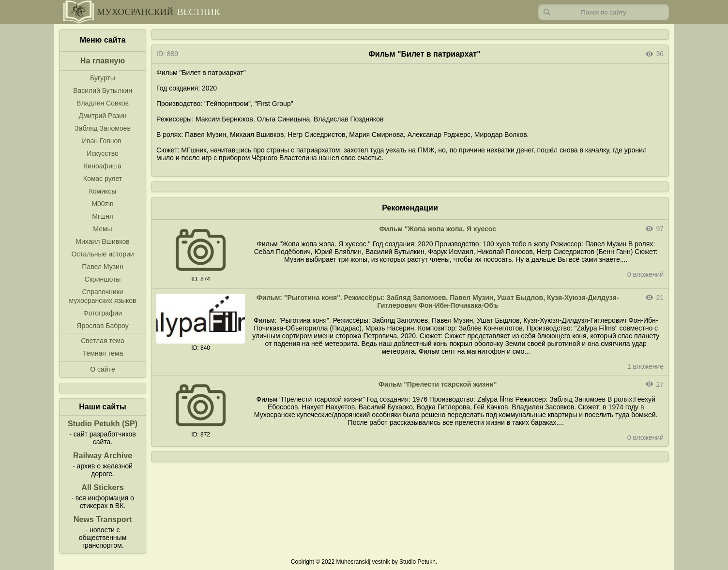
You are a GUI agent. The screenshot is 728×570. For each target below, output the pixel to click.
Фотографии (103, 313)
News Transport (103, 519)
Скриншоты (103, 279)
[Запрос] (604, 12)
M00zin (102, 204)
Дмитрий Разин (102, 116)
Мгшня (102, 216)
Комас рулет (103, 179)
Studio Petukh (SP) (103, 424)
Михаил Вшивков (102, 241)
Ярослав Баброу (102, 326)
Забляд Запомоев (103, 128)
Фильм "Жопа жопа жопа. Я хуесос (438, 229)
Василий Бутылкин (103, 90)
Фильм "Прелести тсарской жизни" (438, 384)
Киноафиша (103, 166)
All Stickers (102, 487)
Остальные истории (102, 254)
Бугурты (103, 78)
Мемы (102, 229)
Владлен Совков (103, 103)
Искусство (103, 153)
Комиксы (103, 191)
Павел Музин (102, 267)
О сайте (102, 369)
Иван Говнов (102, 141)
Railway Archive (103, 456)
